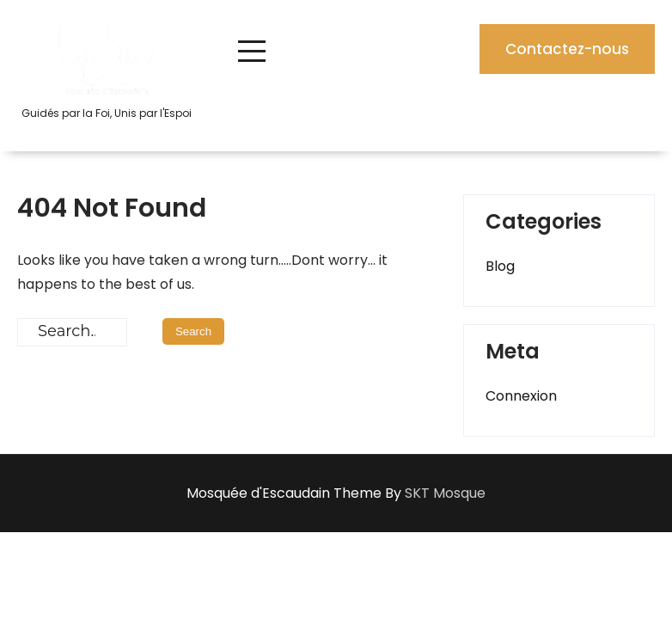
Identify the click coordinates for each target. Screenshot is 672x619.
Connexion (521, 396)
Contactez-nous (567, 49)
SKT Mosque (445, 493)
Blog (500, 266)
